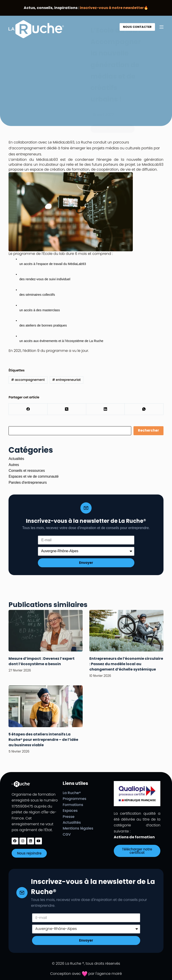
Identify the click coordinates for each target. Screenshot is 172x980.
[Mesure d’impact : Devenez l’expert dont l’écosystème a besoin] (46, 631)
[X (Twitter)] (67, 409)
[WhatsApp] (144, 409)
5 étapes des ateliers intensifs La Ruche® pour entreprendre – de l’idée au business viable (43, 740)
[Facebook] (28, 409)
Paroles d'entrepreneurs (28, 482)
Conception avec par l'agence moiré (86, 974)
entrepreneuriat (66, 380)
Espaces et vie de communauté (33, 476)
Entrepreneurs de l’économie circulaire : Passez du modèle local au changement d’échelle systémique (126, 664)
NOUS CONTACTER (137, 27)
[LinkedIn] (106, 409)
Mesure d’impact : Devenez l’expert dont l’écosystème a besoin (42, 661)
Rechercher (148, 430)
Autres (14, 465)
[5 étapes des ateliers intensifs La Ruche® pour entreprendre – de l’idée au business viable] (46, 706)
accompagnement (28, 380)
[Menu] (161, 27)
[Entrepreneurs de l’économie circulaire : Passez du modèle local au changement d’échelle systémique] (126, 631)
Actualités (16, 459)
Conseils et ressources (27, 471)
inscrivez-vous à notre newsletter (112, 8)
